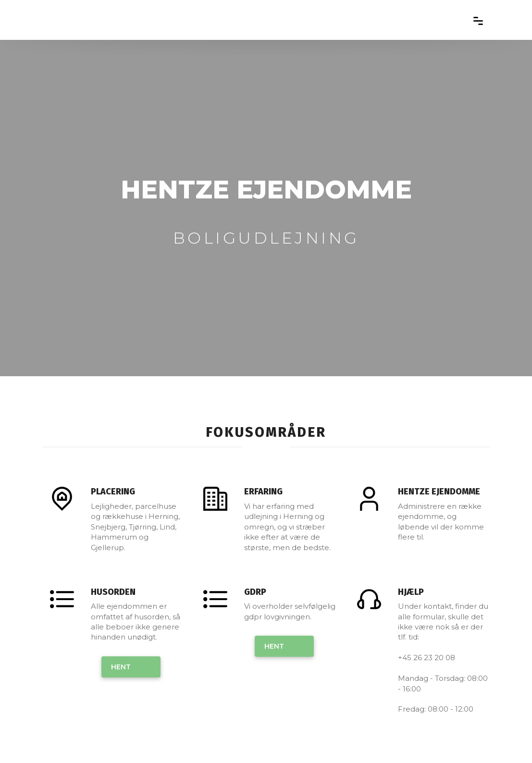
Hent (121, 667)
